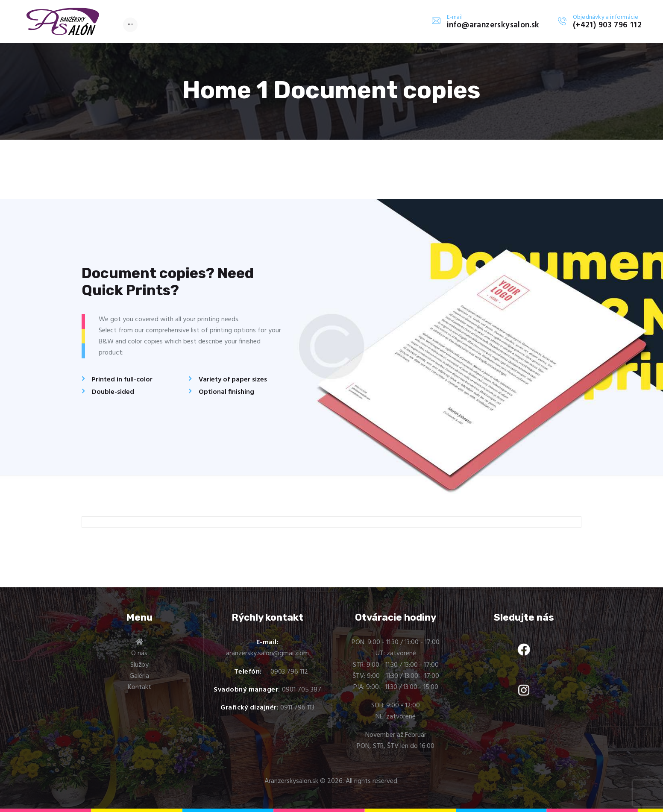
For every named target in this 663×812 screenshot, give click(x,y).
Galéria (139, 676)
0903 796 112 (289, 672)
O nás (139, 654)
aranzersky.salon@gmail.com (267, 654)
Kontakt (139, 687)
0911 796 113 (297, 708)
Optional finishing (226, 392)
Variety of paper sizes (233, 380)
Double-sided (113, 392)
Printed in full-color (122, 380)
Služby (139, 665)
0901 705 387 (302, 690)
